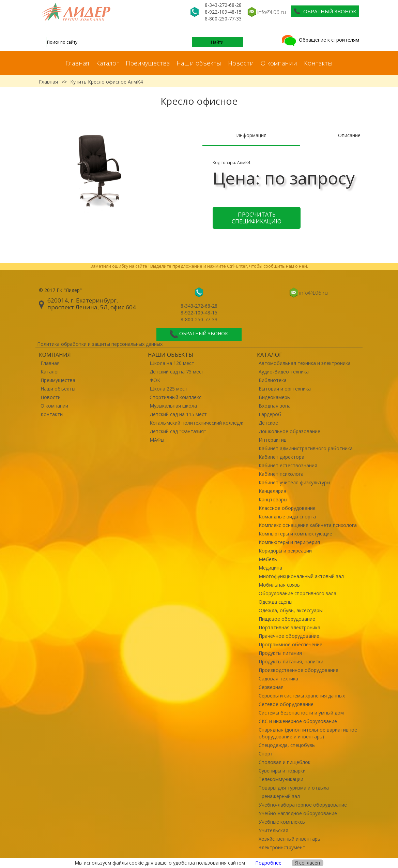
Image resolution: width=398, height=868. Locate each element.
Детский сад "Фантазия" (178, 431)
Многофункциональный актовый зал (301, 576)
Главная (77, 63)
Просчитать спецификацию (257, 218)
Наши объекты (199, 63)
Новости (241, 63)
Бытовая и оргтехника (285, 389)
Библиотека (273, 380)
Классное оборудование (287, 508)
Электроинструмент (282, 847)
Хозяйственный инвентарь (289, 839)
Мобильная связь (279, 585)
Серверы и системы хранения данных (302, 696)
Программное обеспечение (290, 644)
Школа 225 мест (169, 389)
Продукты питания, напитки (291, 661)
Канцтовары (273, 499)
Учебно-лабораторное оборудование (303, 805)
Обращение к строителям (320, 40)
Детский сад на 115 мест (178, 414)
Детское (268, 423)
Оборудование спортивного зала (297, 593)
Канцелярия (272, 491)
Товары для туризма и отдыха (294, 788)
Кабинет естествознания (288, 465)
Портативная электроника (289, 627)
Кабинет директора (281, 457)
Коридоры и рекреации (285, 551)
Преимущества (148, 63)
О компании (279, 63)
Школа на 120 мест (172, 363)
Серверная (271, 687)
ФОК (155, 380)
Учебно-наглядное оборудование (298, 813)
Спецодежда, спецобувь (287, 745)
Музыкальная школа (173, 406)
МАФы (157, 440)
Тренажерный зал (279, 796)
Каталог (108, 63)
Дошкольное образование (289, 431)
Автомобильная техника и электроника (305, 363)
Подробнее (268, 863)
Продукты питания (280, 653)
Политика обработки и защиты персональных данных (100, 344)
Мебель (268, 559)
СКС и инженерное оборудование (298, 721)
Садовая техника (278, 679)
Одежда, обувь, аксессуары (291, 610)
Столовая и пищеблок (285, 762)
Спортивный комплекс (175, 397)
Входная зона (275, 406)
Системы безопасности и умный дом (301, 713)
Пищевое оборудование (287, 619)
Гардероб (270, 414)
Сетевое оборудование (286, 704)
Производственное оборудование (298, 670)
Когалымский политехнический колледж (196, 423)
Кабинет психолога (281, 474)
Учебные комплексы (282, 822)
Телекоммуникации (281, 779)
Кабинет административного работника (306, 448)
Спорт (266, 754)
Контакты (318, 63)
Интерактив (273, 440)
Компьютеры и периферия (289, 542)
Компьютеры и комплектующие (295, 534)
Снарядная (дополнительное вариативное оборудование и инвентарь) (308, 733)
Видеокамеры (275, 397)
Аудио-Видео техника (284, 372)
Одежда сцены (275, 602)
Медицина (270, 568)
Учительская (273, 830)
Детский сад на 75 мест (177, 372)
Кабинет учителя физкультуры (294, 482)
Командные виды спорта (287, 517)
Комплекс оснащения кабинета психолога (308, 525)
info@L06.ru (272, 12)
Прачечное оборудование (289, 636)
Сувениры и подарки (282, 771)
